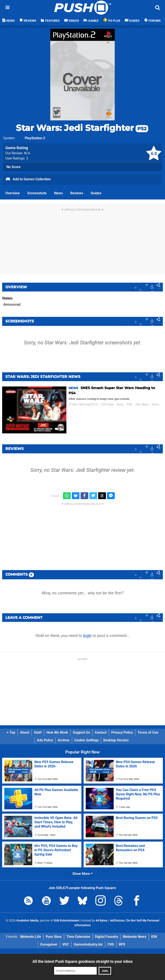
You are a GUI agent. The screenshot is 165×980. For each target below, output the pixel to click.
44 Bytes (102, 921)
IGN (154, 937)
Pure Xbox (54, 937)
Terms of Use (148, 732)
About (25, 732)
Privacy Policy (122, 732)
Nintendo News (135, 937)
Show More (83, 874)
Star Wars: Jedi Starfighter (82, 128)
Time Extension (78, 937)
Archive (64, 740)
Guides (96, 193)
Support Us (81, 732)
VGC (66, 944)
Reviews (77, 193)
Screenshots (37, 193)
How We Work (57, 732)
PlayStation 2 (35, 138)
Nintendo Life (31, 937)
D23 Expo (107, 404)
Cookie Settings (86, 740)
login (87, 636)
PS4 (129, 404)
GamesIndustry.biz (88, 944)
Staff (38, 732)
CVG (111, 944)
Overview (13, 193)
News (58, 193)
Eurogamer (49, 944)
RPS (122, 944)
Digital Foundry (107, 937)
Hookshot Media (27, 921)
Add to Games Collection (28, 179)
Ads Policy (45, 740)
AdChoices (117, 921)
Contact (101, 732)
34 (59, 429)
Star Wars (142, 404)
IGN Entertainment (67, 921)
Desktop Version (116, 740)
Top (11, 732)
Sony (120, 404)
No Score (14, 167)
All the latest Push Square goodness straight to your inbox (82, 961)
